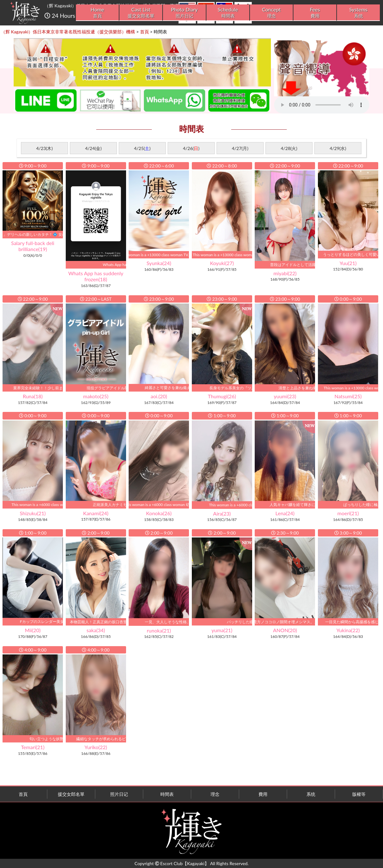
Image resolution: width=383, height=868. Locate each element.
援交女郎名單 (71, 794)
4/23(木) (44, 148)
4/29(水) (338, 148)
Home (97, 13)
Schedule (228, 13)
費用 (263, 794)
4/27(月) (240, 148)
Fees (315, 13)
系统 (311, 794)
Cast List (141, 13)
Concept (271, 13)
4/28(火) (289, 148)
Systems (358, 13)
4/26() (191, 148)
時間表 (167, 794)
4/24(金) (93, 148)
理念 (215, 794)
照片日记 (119, 794)
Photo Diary (184, 13)
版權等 (359, 794)
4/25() (142, 148)
